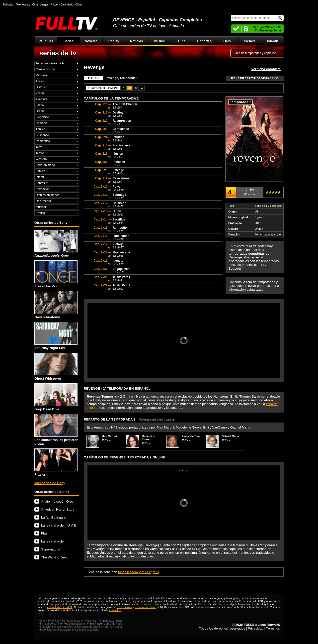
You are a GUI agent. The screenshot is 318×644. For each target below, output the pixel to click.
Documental (44, 201)
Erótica (40, 213)
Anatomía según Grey (56, 244)
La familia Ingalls (53, 517)
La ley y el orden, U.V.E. (59, 525)
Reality (114, 41)
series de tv (58, 53)
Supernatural (51, 549)
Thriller (40, 129)
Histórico (41, 87)
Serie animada (45, 165)
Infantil (272, 41)
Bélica (40, 105)
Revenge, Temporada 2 (122, 78)
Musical (41, 207)
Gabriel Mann (230, 436)
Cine (182, 41)
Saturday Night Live (56, 336)
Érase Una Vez (56, 274)
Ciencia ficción (45, 69)
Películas (46, 41)
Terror (40, 147)
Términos (273, 628)
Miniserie (42, 75)
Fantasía (41, 183)
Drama (40, 111)
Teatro (40, 153)
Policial (40, 93)
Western (41, 159)
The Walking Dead (55, 557)
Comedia (42, 123)
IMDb (252, 286)
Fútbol (55, 4)
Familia (40, 171)
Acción (40, 81)
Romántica (43, 141)
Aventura (42, 99)
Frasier (56, 462)
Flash (45, 533)
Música (159, 41)
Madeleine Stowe (148, 438)
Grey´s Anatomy (56, 305)
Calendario (67, 4)
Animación (43, 189)
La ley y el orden (53, 541)
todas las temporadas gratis (139, 572)
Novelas (91, 41)
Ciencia (250, 41)
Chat (35, 4)
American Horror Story (58, 509)
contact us (116, 610)
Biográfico (42, 117)
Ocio (227, 41)
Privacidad (256, 628)
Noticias (137, 41)
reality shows (124, 607)
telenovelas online (145, 607)
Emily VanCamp (192, 436)
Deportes (204, 41)
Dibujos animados (47, 195)
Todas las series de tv (50, 63)
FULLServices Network (262, 625)
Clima (79, 4)
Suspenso (42, 135)
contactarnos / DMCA (60, 607)
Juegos (44, 4)
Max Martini (109, 436)
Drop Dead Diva (56, 397)
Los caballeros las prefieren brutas (56, 430)
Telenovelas (23, 4)
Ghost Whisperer (56, 367)
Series (69, 41)
